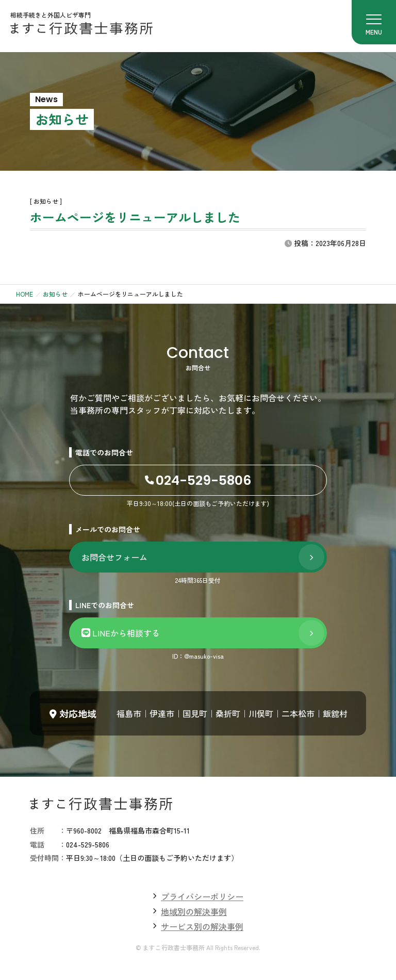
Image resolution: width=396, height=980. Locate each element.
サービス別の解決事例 (202, 926)
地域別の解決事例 (194, 911)
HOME (24, 294)
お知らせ (55, 294)
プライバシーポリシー (202, 896)
